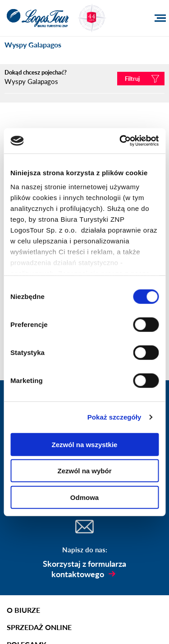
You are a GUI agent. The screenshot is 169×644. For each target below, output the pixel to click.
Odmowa (84, 497)
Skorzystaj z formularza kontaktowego (84, 569)
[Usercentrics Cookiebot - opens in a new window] (120, 141)
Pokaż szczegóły (114, 417)
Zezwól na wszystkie (85, 444)
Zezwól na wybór (84, 471)
